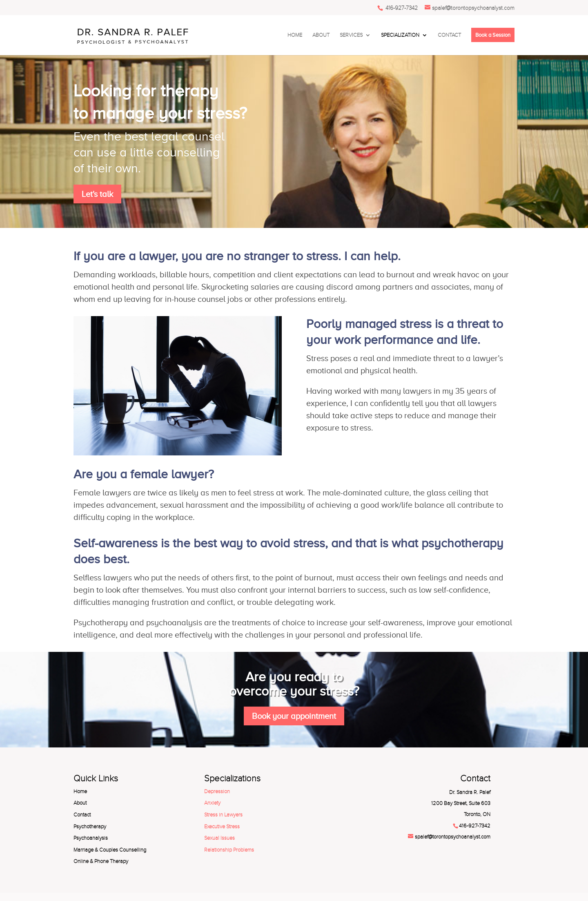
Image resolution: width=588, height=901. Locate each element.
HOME (295, 35)
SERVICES (351, 35)
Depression (217, 792)
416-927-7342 (401, 8)
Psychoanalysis (91, 838)
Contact (82, 815)
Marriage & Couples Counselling (110, 850)
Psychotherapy (90, 827)
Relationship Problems (229, 850)
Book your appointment (294, 716)
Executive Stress (222, 827)
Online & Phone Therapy (101, 861)
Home (80, 792)
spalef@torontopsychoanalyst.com (453, 837)
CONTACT (449, 35)
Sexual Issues (219, 838)
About (80, 803)
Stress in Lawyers (223, 815)
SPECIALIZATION (400, 35)
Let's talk (97, 194)
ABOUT (321, 35)
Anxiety (212, 803)
